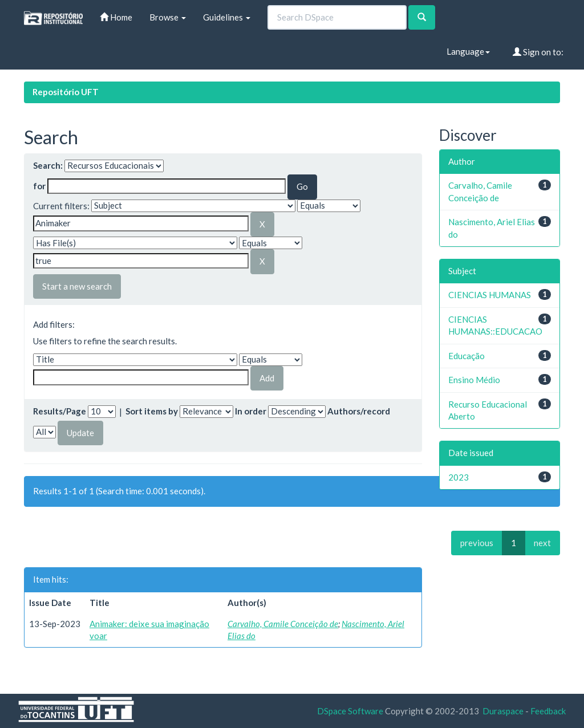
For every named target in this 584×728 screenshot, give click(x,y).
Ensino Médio (474, 380)
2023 (459, 477)
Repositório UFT (66, 92)
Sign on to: (538, 52)
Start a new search (77, 286)
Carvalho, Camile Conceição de (283, 624)
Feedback (548, 711)
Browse (168, 17)
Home (116, 17)
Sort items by (152, 411)
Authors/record (359, 411)
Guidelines (227, 17)
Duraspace (503, 711)
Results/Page (60, 411)
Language (468, 51)
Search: (48, 165)
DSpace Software (350, 711)
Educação (467, 356)
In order (251, 411)
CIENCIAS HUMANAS (490, 295)
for (39, 186)
